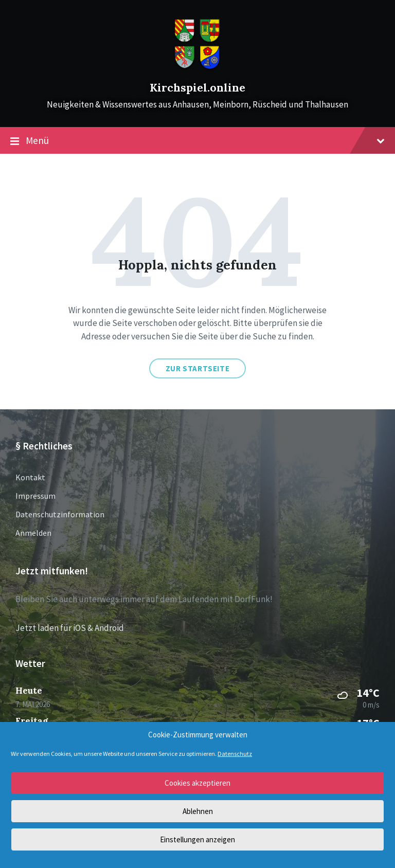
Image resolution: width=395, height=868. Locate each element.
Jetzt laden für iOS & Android (70, 628)
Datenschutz (235, 754)
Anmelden (33, 533)
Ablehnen (198, 811)
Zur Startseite (197, 368)
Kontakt (30, 477)
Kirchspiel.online (197, 88)
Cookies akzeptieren (197, 783)
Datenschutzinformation (60, 514)
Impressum (35, 496)
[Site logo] (197, 69)
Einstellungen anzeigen (197, 839)
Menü (197, 141)
